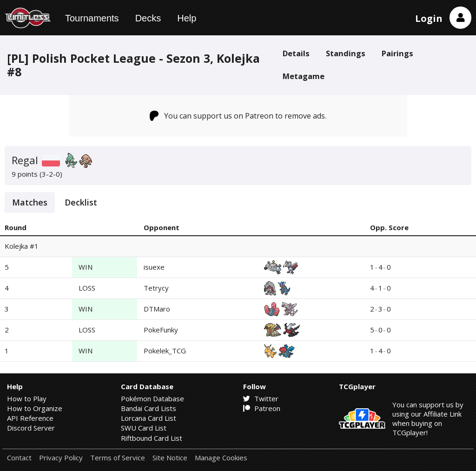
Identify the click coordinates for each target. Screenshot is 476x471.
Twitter (261, 398)
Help (187, 18)
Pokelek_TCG (165, 351)
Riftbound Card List (152, 438)
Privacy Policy (61, 458)
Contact (19, 458)
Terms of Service (118, 458)
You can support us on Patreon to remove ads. (238, 116)
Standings (346, 53)
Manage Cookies (221, 458)
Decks (148, 18)
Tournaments (92, 18)
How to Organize (35, 408)
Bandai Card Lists (149, 408)
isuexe (154, 267)
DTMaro (157, 309)
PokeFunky (161, 330)
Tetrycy (156, 288)
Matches (30, 202)
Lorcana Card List (149, 418)
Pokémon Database (152, 398)
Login (429, 18)
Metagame (304, 76)
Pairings (397, 53)
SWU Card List (144, 428)
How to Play (27, 398)
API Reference (30, 418)
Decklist (81, 202)
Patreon (262, 408)
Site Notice (170, 458)
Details (296, 53)
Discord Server (31, 428)
